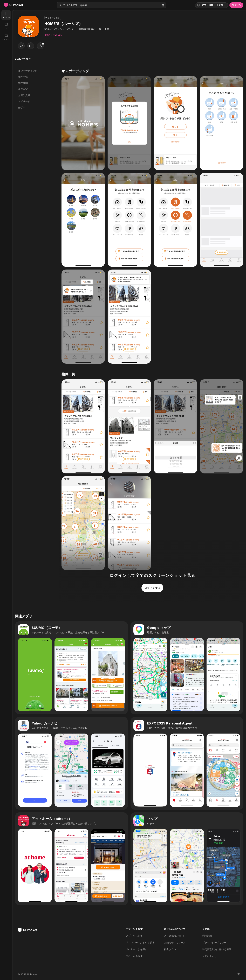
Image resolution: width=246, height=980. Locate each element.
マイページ (24, 101)
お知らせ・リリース (175, 942)
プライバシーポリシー (214, 942)
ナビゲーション (53, 18)
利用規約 (207, 936)
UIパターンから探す (137, 949)
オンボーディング (28, 71)
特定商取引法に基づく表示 (217, 949)
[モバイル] (6, 15)
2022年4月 (23, 59)
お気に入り (24, 95)
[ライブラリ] (6, 37)
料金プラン (170, 949)
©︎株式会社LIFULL (53, 35)
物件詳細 (23, 83)
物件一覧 (23, 77)
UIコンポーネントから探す (140, 942)
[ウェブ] (6, 26)
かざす (22, 107)
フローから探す (134, 956)
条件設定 (23, 89)
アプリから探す (134, 936)
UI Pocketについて (174, 936)
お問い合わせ (210, 956)
